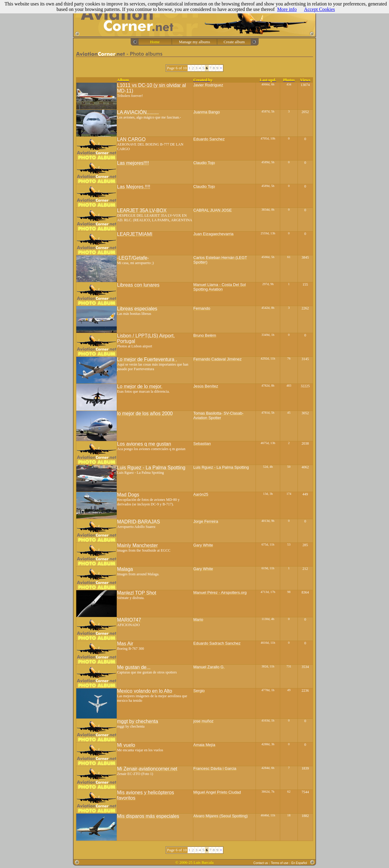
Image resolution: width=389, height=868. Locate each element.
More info (287, 9)
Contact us (261, 863)
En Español (299, 863)
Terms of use (280, 863)
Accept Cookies (319, 9)
